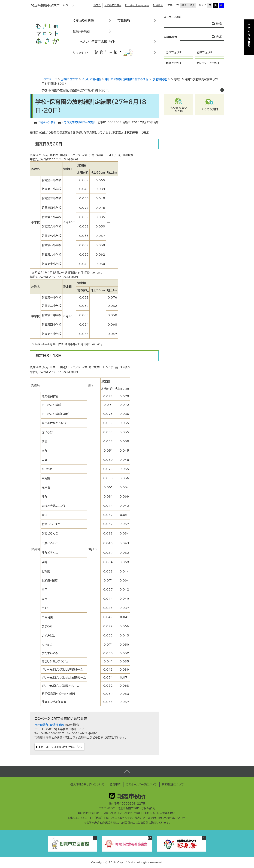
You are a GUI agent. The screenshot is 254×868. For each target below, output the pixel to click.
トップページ (49, 79)
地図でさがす (174, 63)
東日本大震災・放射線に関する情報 (127, 79)
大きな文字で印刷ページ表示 (78, 122)
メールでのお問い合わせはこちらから (165, 818)
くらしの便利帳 (83, 21)
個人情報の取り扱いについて (87, 784)
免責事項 (115, 784)
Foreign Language (137, 5)
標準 (184, 5)
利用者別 (158, 5)
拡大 (192, 5)
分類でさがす (174, 52)
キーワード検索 (172, 17)
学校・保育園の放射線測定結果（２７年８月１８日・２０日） (76, 90)
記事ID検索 (171, 37)
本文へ (97, 5)
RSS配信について (173, 784)
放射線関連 (160, 79)
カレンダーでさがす (208, 63)
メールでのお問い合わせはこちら (61, 747)
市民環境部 (41, 725)
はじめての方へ (113, 5)
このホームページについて (141, 784)
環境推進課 (57, 725)
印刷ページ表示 (47, 122)
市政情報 (124, 21)
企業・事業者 (81, 31)
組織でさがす (205, 52)
